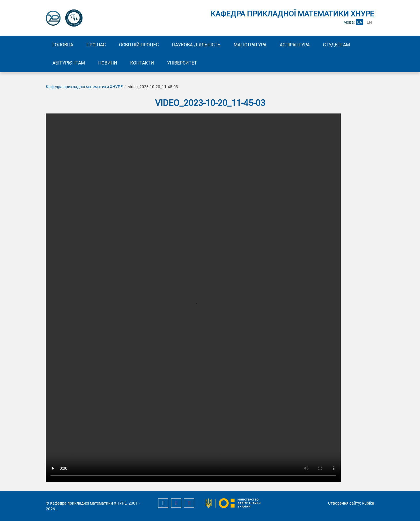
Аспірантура (295, 45)
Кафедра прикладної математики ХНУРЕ (84, 87)
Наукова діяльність (196, 45)
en (369, 22)
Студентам (336, 45)
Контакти (142, 63)
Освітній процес (139, 45)
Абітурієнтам (69, 63)
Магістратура (250, 45)
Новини (108, 63)
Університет (182, 63)
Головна (63, 45)
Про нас (96, 45)
